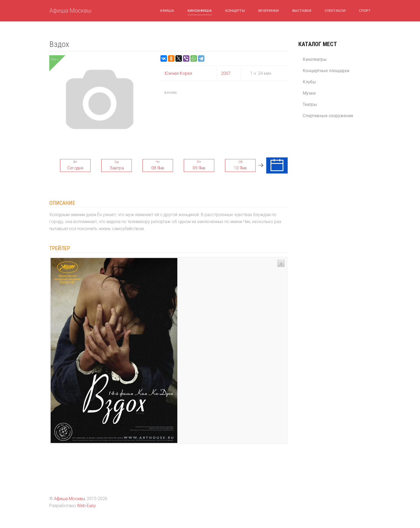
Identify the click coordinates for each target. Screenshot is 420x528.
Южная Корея (178, 73)
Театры (310, 104)
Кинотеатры (315, 59)
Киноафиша (200, 10)
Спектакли (335, 10)
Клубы (309, 82)
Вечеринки (269, 10)
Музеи (309, 93)
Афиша (167, 10)
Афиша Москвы (70, 11)
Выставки (302, 10)
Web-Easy (86, 506)
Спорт (365, 10)
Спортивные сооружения (328, 116)
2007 (226, 73)
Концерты (235, 10)
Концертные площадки (326, 71)
